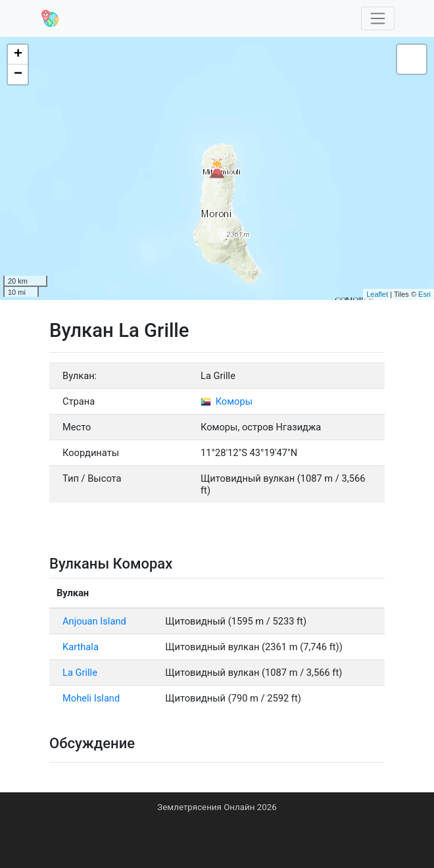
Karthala (81, 647)
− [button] (18, 74)
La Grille (80, 673)
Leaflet (377, 294)
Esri (424, 294)
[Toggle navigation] (378, 19)
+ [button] (18, 55)
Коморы (227, 401)
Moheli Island (91, 698)
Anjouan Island (94, 621)
